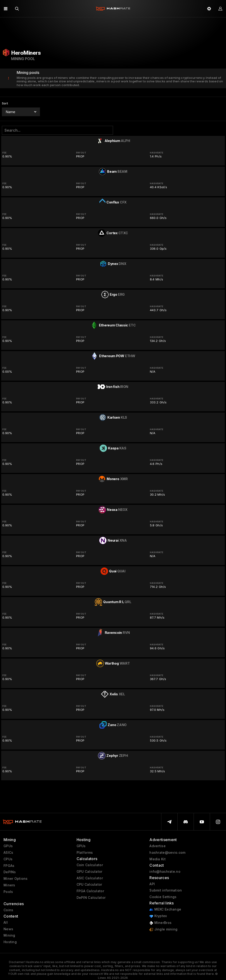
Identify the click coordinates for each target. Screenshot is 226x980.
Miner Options (16, 879)
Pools (8, 892)
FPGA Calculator (90, 891)
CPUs (8, 859)
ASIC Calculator (90, 878)
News (8, 929)
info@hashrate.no (165, 872)
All (6, 923)
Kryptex (158, 916)
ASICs (8, 853)
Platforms (85, 853)
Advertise (158, 846)
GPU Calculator (90, 872)
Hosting (10, 942)
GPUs (8, 846)
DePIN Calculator (91, 898)
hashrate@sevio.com (167, 853)
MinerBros (160, 923)
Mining (9, 935)
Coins (8, 910)
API (152, 884)
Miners (9, 885)
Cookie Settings (163, 897)
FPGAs (9, 866)
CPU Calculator (89, 884)
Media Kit (158, 859)
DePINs (10, 872)
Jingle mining (163, 929)
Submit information (166, 890)
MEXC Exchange (165, 909)
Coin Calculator (90, 865)
